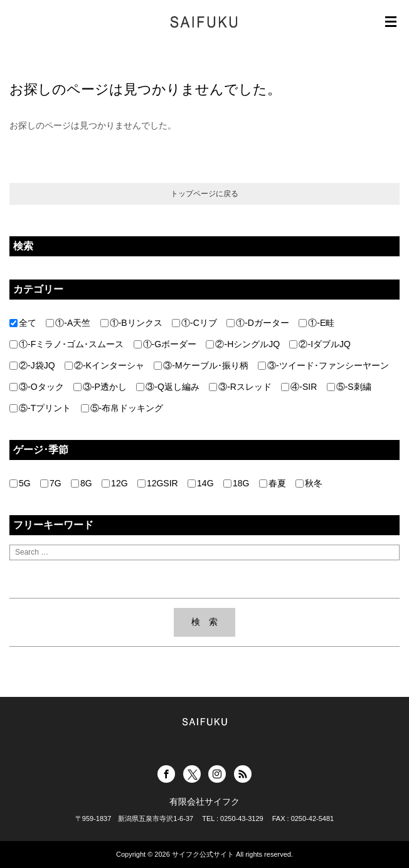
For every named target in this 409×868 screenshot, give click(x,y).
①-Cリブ (194, 323)
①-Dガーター (258, 323)
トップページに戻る (204, 194)
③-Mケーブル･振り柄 (201, 365)
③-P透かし (100, 387)
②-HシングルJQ (243, 344)
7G (51, 483)
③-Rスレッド (240, 387)
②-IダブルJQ (320, 344)
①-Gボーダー (165, 344)
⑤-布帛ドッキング (122, 408)
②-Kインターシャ (104, 365)
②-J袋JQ (32, 365)
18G (236, 483)
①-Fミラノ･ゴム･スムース (66, 344)
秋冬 (309, 483)
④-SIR (299, 387)
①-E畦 (316, 323)
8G (82, 483)
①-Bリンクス (131, 323)
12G (114, 483)
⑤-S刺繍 (349, 387)
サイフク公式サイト (203, 854)
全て (23, 323)
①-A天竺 (68, 323)
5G (20, 483)
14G (200, 483)
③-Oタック (37, 387)
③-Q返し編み (168, 387)
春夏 (273, 483)
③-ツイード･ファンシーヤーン (323, 365)
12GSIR (158, 483)
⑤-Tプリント (40, 408)
